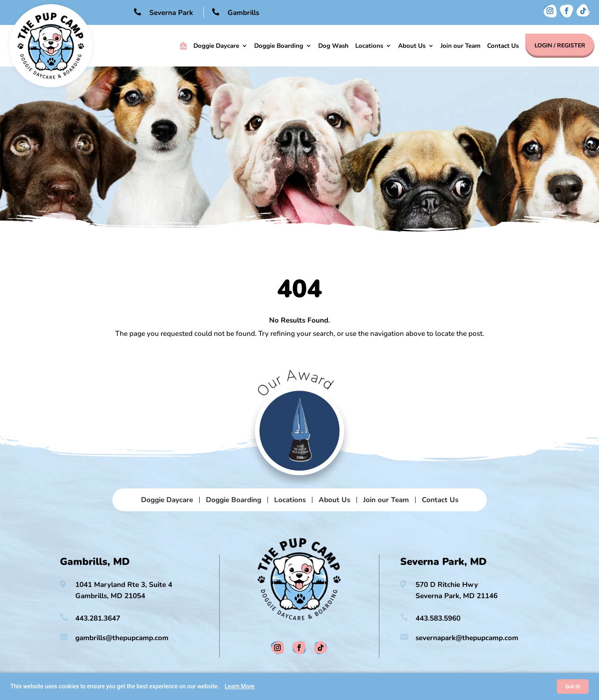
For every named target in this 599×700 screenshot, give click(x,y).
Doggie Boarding (279, 46)
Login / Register (560, 46)
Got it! (573, 686)
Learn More (239, 686)
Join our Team (460, 46)
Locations (369, 46)
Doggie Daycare (216, 46)
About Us (412, 46)
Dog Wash (333, 46)
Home (183, 46)
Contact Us (503, 46)
